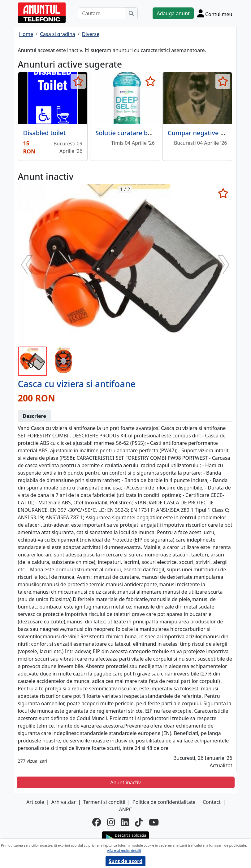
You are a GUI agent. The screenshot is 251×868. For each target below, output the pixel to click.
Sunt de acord (125, 861)
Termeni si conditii (104, 802)
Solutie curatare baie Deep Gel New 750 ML (159, 133)
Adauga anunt (173, 13)
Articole (35, 802)
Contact (212, 802)
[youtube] (154, 822)
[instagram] (111, 822)
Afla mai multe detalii (124, 850)
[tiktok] (139, 822)
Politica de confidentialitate (164, 802)
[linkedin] (125, 822)
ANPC (125, 809)
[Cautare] (102, 13)
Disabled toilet (45, 133)
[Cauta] (131, 13)
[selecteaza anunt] (78, 81)
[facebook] (97, 822)
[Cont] (215, 13)
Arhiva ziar (64, 802)
